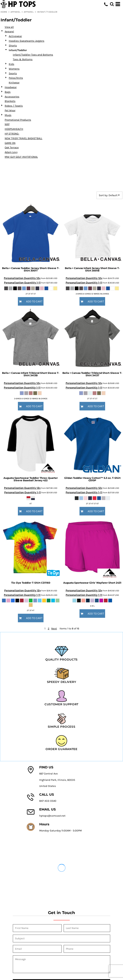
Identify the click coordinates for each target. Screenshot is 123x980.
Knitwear (14, 83)
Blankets (10, 101)
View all (9, 27)
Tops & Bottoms (23, 59)
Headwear (11, 87)
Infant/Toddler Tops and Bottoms (33, 55)
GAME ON (10, 143)
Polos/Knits (16, 78)
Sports (13, 73)
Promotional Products (18, 120)
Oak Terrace (12, 147)
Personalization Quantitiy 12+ (22, 278)
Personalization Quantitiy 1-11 (22, 283)
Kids (11, 64)
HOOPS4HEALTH (14, 129)
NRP (7, 124)
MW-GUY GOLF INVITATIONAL (21, 157)
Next (54, 628)
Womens (14, 69)
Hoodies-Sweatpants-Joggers (27, 41)
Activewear (15, 36)
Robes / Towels (14, 106)
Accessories (12, 97)
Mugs (8, 115)
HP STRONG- (12, 134)
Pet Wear (10, 110)
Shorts (13, 45)
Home (4, 12)
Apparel (16, 12)
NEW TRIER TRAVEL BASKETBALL (23, 138)
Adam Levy (11, 152)
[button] (112, 4)
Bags (8, 92)
